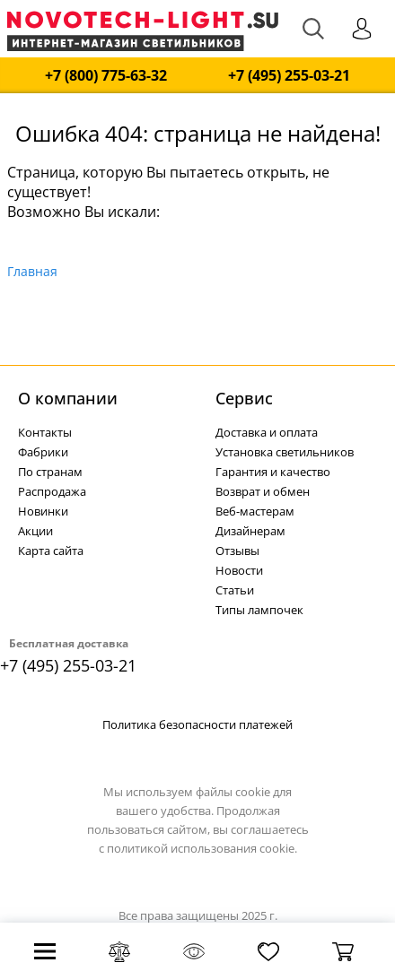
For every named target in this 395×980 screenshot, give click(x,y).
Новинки (43, 511)
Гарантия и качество (273, 472)
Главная (32, 271)
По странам (50, 472)
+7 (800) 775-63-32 (106, 76)
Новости (239, 570)
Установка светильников (285, 452)
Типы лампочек (259, 610)
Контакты (45, 432)
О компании (68, 398)
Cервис (244, 398)
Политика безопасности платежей (197, 724)
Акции (35, 531)
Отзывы (237, 551)
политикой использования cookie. (202, 848)
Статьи (235, 590)
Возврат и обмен (263, 491)
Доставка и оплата (267, 432)
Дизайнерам (250, 531)
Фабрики (43, 452)
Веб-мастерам (255, 511)
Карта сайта (51, 551)
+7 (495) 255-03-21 (289, 76)
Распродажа (52, 491)
